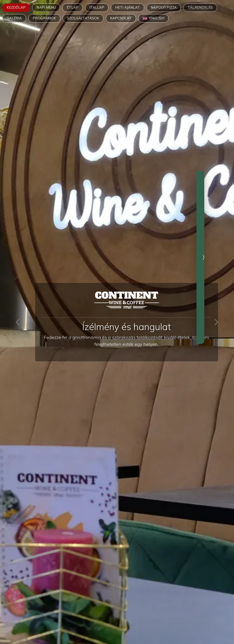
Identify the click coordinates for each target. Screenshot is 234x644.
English (153, 18)
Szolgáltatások (83, 18)
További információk (195, 290)
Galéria (14, 18)
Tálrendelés (200, 7)
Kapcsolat (121, 18)
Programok (44, 18)
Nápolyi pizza (164, 7)
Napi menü (46, 7)
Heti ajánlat (128, 7)
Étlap (73, 7)
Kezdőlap (16, 7)
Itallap (97, 7)
